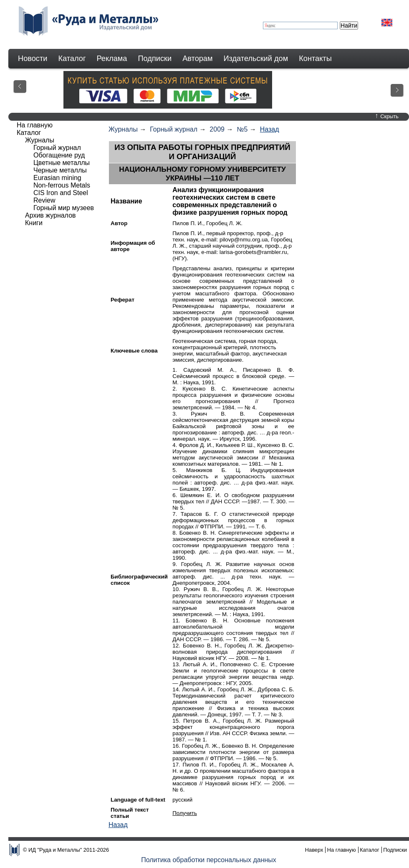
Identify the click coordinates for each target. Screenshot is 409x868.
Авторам (197, 58)
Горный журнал (174, 129)
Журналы (123, 129)
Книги (34, 223)
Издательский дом (256, 58)
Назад (270, 129)
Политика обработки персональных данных (209, 860)
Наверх (314, 850)
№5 (242, 129)
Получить (185, 813)
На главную (35, 125)
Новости (33, 58)
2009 (217, 129)
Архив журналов (50, 215)
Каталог (72, 58)
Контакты (315, 58)
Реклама (112, 58)
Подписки (155, 58)
